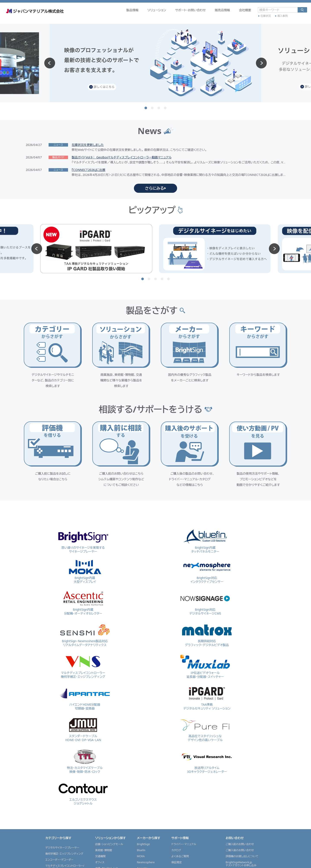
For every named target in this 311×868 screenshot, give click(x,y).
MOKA (141, 738)
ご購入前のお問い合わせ (240, 726)
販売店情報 (203, 17)
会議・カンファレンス (106, 750)
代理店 (175, 840)
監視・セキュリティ (105, 768)
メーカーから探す (149, 720)
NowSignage (145, 756)
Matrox (141, 768)
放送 (98, 774)
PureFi (141, 805)
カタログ (176, 732)
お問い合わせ (235, 720)
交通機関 (100, 738)
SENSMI (142, 762)
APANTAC (143, 787)
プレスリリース (180, 812)
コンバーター (53, 790)
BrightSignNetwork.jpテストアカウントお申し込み (241, 746)
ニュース (177, 800)
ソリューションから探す (110, 720)
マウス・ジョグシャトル (58, 808)
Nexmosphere (146, 744)
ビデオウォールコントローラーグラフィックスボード (62, 758)
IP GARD (142, 793)
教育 (98, 787)
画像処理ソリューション (59, 820)
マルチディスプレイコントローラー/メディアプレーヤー (65, 749)
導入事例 (263, 21)
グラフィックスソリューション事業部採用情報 (246, 777)
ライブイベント (103, 756)
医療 (98, 793)
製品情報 (113, 17)
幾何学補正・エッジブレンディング (64, 736)
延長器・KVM (53, 766)
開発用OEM (52, 784)
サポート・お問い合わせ (171, 17)
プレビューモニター (56, 778)
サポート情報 (180, 720)
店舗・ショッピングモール (109, 726)
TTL (139, 811)
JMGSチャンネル (181, 824)
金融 (98, 780)
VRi (139, 817)
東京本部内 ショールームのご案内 (245, 770)
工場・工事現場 (103, 762)
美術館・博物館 (103, 732)
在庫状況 (246, 21)
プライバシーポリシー (254, 862)
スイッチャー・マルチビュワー (61, 796)
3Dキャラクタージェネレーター (62, 772)
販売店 (175, 847)
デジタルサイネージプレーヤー (62, 730)
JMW (140, 799)
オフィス (100, 744)
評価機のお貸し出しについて (242, 738)
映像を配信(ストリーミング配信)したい (193, 772)
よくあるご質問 (180, 738)
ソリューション (137, 17)
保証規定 (177, 744)
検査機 (49, 814)
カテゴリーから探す (58, 720)
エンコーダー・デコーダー (59, 742)
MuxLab (142, 780)
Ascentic (142, 750)
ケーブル (50, 802)
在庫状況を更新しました (88, 145)
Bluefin (141, 732)
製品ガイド (177, 818)
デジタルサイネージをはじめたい (190, 760)
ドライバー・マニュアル (184, 726)
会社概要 (225, 17)
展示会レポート (182, 782)
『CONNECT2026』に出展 (89, 170)
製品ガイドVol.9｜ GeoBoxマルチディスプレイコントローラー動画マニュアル (122, 157)
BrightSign (143, 726)
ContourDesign (146, 823)
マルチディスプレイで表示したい (190, 766)
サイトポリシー (227, 862)
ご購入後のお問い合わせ (240, 732)
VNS (139, 774)
